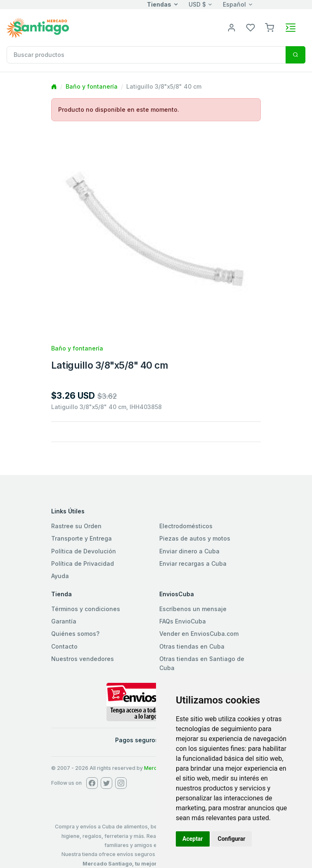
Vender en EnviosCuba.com (199, 634)
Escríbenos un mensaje (193, 609)
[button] (269, 27)
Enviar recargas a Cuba (193, 563)
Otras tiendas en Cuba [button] (192, 646)
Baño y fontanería (92, 86)
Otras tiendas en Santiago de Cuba (202, 663)
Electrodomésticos (186, 526)
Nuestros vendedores (83, 659)
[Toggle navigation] (291, 28)
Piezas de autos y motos (195, 538)
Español (234, 4)
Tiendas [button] (159, 4)
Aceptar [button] (193, 839)
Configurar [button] (232, 839)
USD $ (197, 4)
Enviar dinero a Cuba (189, 551)
